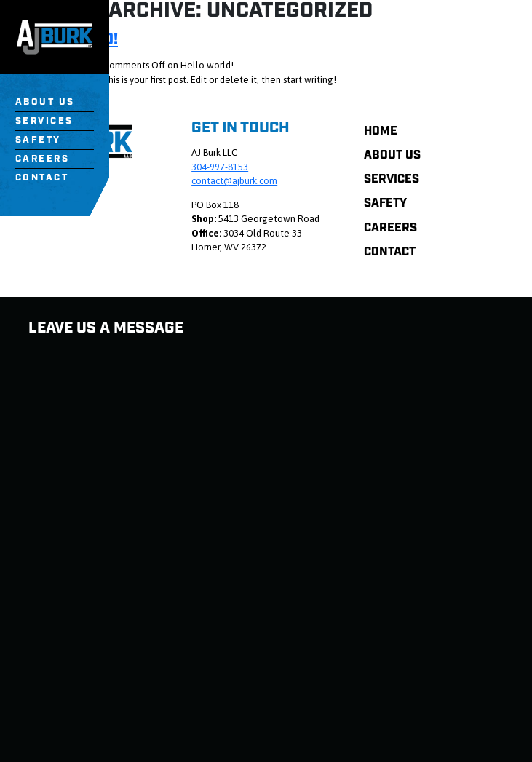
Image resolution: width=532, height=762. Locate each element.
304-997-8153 (220, 167)
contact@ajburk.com (234, 181)
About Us (45, 102)
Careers (42, 159)
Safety (38, 140)
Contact (42, 178)
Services (44, 121)
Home (381, 131)
